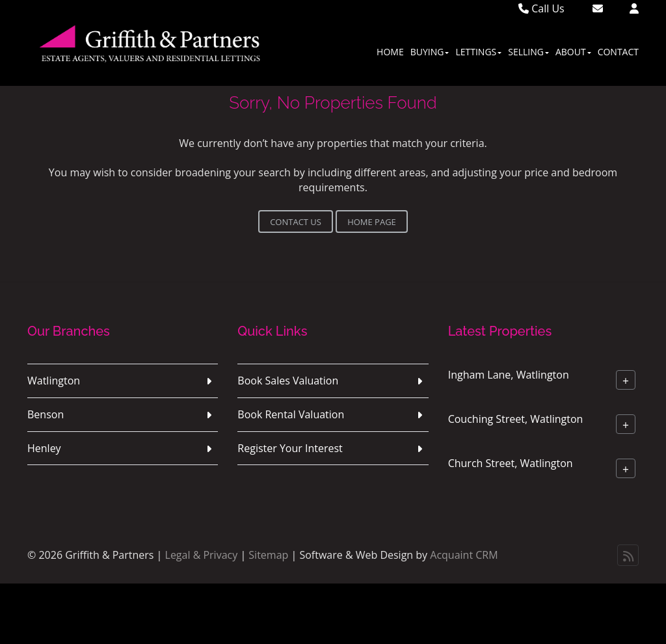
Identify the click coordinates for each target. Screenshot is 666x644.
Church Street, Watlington (511, 463)
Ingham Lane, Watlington (509, 375)
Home (390, 52)
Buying (430, 52)
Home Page (372, 222)
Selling (528, 52)
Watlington (54, 381)
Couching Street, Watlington (516, 419)
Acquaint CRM (464, 555)
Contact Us (296, 222)
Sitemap (268, 555)
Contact (618, 52)
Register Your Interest (290, 448)
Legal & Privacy (202, 555)
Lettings (478, 52)
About (573, 52)
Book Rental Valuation (291, 414)
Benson (46, 414)
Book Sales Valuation (288, 381)
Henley (44, 448)
